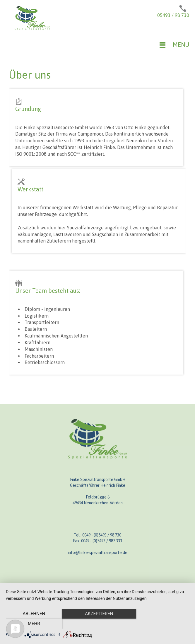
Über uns (30, 75)
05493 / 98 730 (173, 15)
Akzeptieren (97, 624)
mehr (162, 624)
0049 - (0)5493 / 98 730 (102, 535)
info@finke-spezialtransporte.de (98, 553)
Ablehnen (33, 624)
